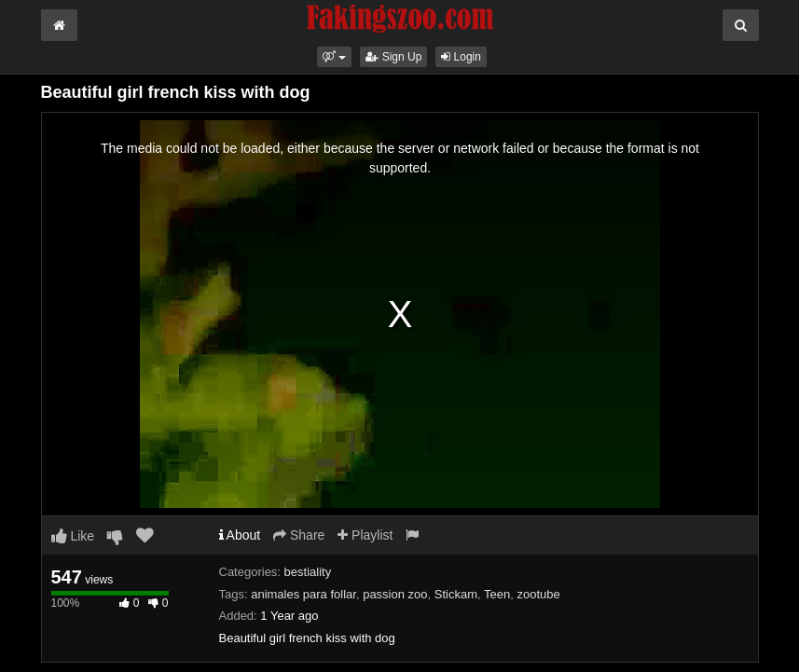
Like (73, 536)
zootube (538, 594)
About (240, 535)
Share (299, 535)
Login (461, 57)
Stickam (456, 594)
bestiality (308, 572)
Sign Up (393, 57)
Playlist (365, 535)
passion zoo (395, 594)
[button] (334, 57)
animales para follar (303, 594)
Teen (497, 594)
